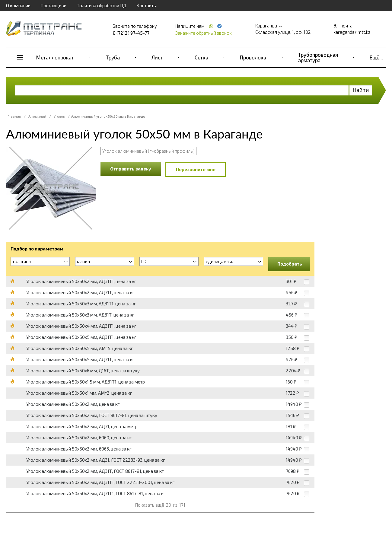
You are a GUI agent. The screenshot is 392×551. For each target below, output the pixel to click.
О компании (18, 5)
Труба (113, 57)
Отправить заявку (131, 169)
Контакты (147, 5)
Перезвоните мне (196, 169)
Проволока (253, 57)
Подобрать (290, 264)
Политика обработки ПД (101, 5)
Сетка (201, 57)
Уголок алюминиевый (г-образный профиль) (148, 151)
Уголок (59, 116)
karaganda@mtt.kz (352, 32)
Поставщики (53, 5)
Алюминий (37, 116)
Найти (361, 90)
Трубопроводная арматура (318, 57)
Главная (14, 116)
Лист (157, 57)
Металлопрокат (55, 57)
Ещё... (376, 57)
